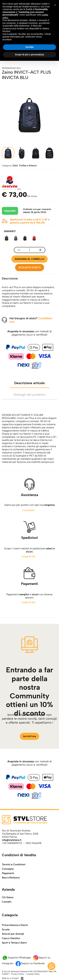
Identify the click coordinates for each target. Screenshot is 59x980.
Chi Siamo (8, 901)
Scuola (6, 939)
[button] (55, 5)
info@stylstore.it (12, 840)
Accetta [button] (29, 47)
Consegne (8, 876)
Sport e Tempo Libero (14, 952)
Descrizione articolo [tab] (29, 392)
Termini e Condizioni (14, 871)
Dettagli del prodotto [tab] (30, 404)
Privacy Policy (18, 974)
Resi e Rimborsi (11, 885)
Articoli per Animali (13, 943)
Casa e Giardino (11, 947)
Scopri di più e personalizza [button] (29, 55)
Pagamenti (8, 880)
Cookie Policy (33, 974)
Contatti (7, 905)
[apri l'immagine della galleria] (29, 115)
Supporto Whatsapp (16, 958)
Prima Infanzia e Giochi (15, 934)
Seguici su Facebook (30, 963)
